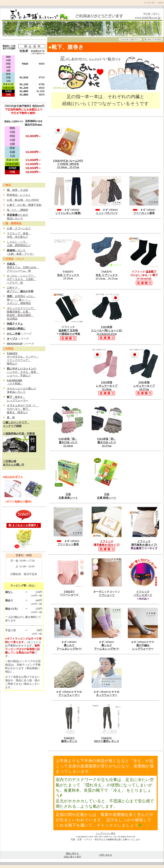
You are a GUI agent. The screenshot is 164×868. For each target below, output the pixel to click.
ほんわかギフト (14, 477)
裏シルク (69, 645)
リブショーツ (107, 595)
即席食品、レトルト (19, 195)
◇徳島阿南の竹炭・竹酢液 (19, 434)
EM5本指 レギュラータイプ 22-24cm (107, 386)
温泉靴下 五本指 (68, 330)
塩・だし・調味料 (17, 210)
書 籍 (11, 417)
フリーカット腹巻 (144, 213)
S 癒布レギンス (110, 741)
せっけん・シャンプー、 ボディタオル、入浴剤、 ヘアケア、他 (21, 279)
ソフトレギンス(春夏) (68, 213)
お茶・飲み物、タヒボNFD (23, 200)
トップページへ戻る (106, 833)
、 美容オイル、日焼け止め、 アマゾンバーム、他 (23, 267)
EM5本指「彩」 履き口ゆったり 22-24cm (68, 442)
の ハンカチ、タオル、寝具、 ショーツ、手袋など (23, 372)
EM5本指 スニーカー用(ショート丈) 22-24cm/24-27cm (107, 333)
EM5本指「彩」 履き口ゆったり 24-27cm (107, 442)
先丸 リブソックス (68, 275)
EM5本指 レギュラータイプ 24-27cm (144, 386)
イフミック (143, 592)
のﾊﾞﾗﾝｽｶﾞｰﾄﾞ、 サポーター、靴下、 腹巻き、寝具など (23, 409)
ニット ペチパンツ (107, 213)
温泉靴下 (151, 272)
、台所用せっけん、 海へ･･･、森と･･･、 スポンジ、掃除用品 (21, 300)
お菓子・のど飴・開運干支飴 (24, 205)
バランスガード (143, 595)
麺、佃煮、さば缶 (17, 190)
